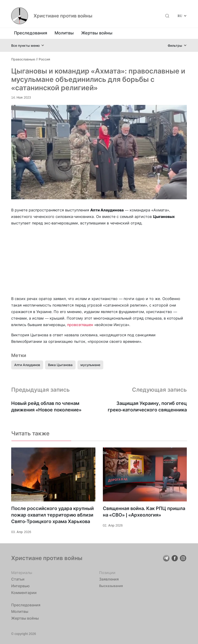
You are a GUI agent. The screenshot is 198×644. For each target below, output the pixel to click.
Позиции (107, 573)
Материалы (22, 573)
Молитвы (64, 33)
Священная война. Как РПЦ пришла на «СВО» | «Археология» (144, 512)
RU (180, 16)
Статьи (18, 579)
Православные (23, 59)
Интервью (20, 586)
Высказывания (111, 586)
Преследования (31, 33)
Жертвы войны (97, 33)
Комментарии (24, 593)
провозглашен (80, 325)
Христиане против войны (63, 16)
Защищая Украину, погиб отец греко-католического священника (147, 407)
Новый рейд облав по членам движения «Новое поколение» (46, 407)
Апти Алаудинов (27, 365)
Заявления (109, 579)
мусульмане (90, 365)
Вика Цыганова (60, 365)
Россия (44, 59)
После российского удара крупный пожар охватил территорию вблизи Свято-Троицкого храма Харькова (52, 515)
